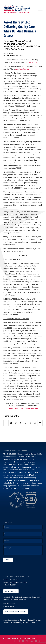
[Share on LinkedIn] (26, 423)
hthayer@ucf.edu (32, 62)
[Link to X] (27, 641)
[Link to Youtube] (23, 641)
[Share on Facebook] (6, 423)
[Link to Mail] (36, 641)
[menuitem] (33, 9)
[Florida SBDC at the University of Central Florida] (19, 9)
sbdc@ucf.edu (14, 409)
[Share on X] (11, 423)
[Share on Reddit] (35, 423)
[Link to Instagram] (19, 641)
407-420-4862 (10, 606)
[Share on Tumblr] (30, 423)
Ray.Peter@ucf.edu (22, 69)
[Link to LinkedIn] (32, 641)
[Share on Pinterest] (21, 423)
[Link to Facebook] (14, 641)
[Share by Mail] (40, 423)
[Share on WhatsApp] (16, 423)
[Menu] (39, 9)
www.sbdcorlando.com (29, 409)
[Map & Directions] (11, 591)
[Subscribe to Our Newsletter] (16, 612)
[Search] (33, 9)
